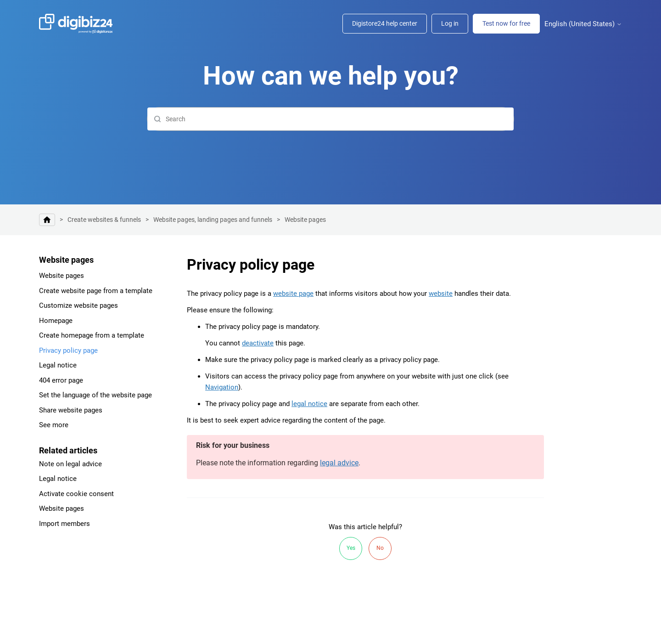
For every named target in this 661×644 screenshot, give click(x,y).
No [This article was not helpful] (380, 548)
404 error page (61, 380)
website (441, 294)
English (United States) (583, 24)
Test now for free (506, 23)
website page (293, 294)
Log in (450, 23)
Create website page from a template (96, 291)
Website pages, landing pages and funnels (213, 220)
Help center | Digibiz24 (47, 220)
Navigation (222, 387)
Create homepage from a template (92, 335)
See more (54, 425)
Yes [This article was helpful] (351, 548)
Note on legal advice (70, 464)
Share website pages (71, 410)
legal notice (309, 404)
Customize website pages (78, 305)
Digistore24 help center (385, 23)
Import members (64, 524)
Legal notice (58, 365)
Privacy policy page (68, 350)
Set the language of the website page (95, 395)
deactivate (258, 343)
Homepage (56, 321)
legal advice (339, 463)
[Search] (330, 119)
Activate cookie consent (76, 494)
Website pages (305, 220)
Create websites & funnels (104, 220)
